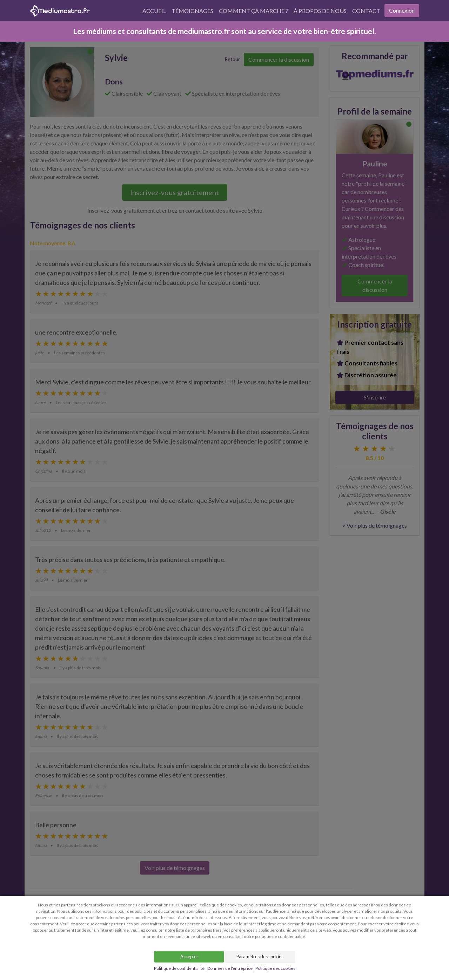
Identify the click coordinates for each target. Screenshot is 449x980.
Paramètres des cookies (260, 957)
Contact (366, 11)
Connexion (402, 10)
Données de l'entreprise (230, 968)
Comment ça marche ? (253, 11)
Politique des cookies (275, 968)
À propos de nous (320, 11)
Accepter (189, 957)
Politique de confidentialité (179, 968)
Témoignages (192, 11)
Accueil (154, 11)
